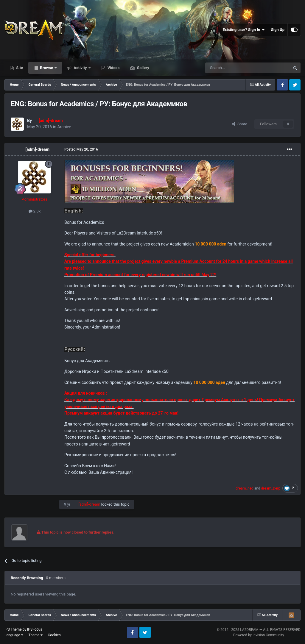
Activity (80, 68)
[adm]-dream (37, 149)
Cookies (54, 635)
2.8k (35, 211)
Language (14, 635)
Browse (46, 68)
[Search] (234, 68)
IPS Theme (13, 629)
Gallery (142, 68)
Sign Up (278, 30)
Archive (64, 127)
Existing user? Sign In (244, 30)
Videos (113, 68)
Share (240, 124)
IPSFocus (35, 629)
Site (19, 68)
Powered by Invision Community (259, 635)
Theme (36, 635)
